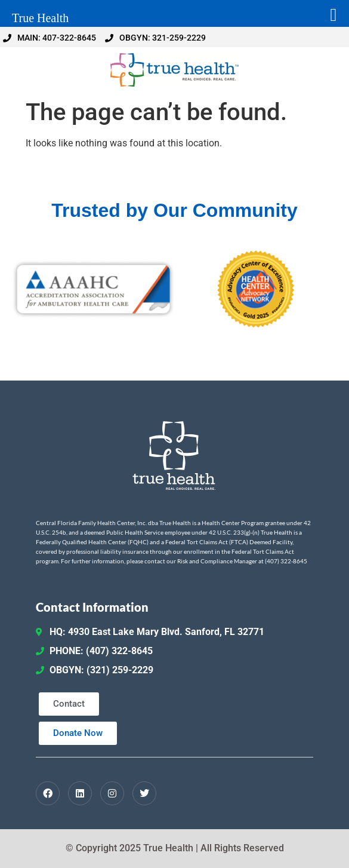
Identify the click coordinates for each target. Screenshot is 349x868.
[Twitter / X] (144, 793)
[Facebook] (48, 793)
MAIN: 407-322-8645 (50, 38)
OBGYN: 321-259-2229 (155, 38)
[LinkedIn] (80, 793)
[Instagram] (112, 793)
